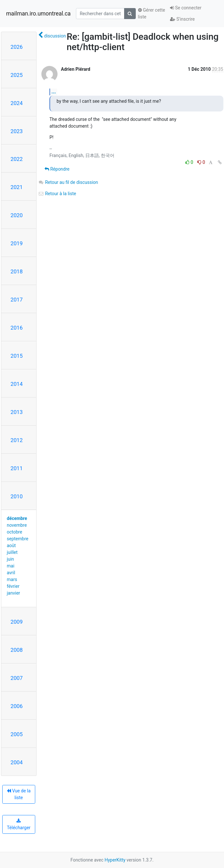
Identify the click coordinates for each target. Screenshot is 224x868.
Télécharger (19, 824)
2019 (17, 243)
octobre (15, 532)
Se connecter (186, 8)
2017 (17, 300)
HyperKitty (115, 860)
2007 (17, 678)
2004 (17, 762)
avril (11, 573)
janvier (13, 593)
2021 (17, 187)
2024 (17, 103)
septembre (18, 539)
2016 (17, 328)
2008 (17, 650)
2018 (17, 271)
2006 (17, 706)
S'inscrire (182, 19)
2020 (17, 215)
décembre (17, 518)
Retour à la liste (57, 194)
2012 (17, 440)
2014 (17, 384)
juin (10, 559)
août (11, 545)
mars (12, 579)
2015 (17, 356)
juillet (12, 552)
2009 (17, 622)
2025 (17, 75)
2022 (17, 159)
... (54, 92)
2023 (17, 131)
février (13, 586)
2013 (17, 412)
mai (11, 566)
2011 (17, 468)
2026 (17, 47)
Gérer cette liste (152, 13)
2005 (17, 734)
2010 (17, 496)
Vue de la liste (19, 794)
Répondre (57, 169)
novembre (17, 525)
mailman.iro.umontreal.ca (38, 14)
